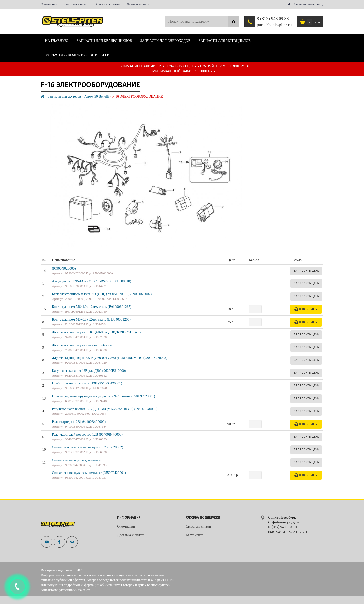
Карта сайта (195, 535)
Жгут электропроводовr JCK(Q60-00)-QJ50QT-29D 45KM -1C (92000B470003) (109, 358)
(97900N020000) (64, 268)
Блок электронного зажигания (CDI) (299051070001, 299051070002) (102, 294)
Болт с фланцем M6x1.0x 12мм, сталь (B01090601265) (92, 307)
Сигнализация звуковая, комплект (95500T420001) (89, 473)
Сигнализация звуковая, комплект (77, 460)
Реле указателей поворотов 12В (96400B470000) (87, 434)
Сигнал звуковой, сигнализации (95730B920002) (87, 447)
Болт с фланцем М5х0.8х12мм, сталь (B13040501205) (91, 319)
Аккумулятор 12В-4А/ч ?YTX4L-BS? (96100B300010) (91, 281)
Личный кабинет (138, 4)
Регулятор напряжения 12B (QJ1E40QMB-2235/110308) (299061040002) (105, 409)
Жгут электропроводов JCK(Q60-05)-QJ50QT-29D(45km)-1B (96, 332)
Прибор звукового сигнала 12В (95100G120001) (87, 383)
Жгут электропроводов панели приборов (82, 345)
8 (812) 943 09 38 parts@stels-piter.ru (274, 22)
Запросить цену (307, 270)
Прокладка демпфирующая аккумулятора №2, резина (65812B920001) (103, 396)
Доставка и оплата (77, 4)
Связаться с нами (108, 4)
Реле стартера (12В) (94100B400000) (79, 422)
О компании (49, 4)
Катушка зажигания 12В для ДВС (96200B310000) (89, 371)
